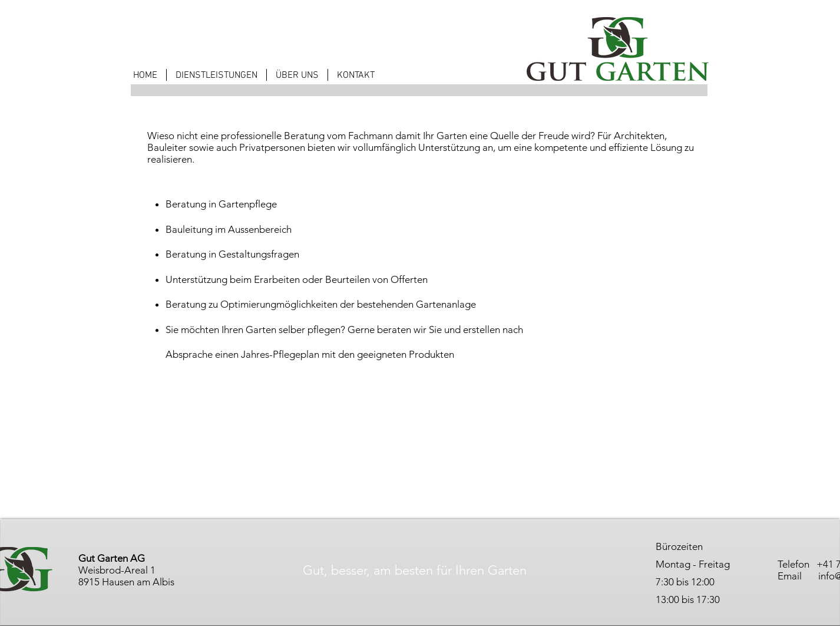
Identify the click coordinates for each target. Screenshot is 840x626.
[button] (216, 75)
